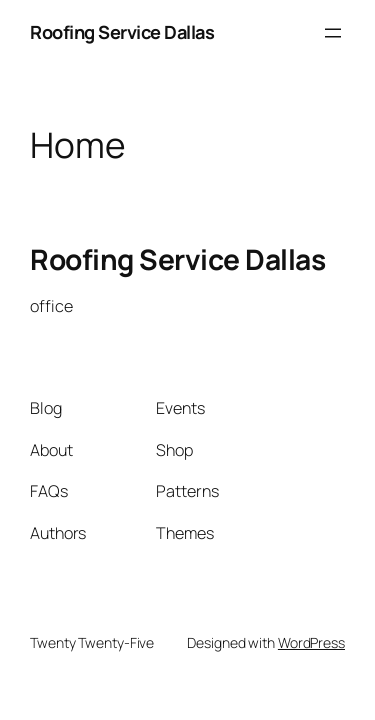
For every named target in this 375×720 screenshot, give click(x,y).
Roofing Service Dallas (122, 32)
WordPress (311, 642)
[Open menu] (333, 33)
